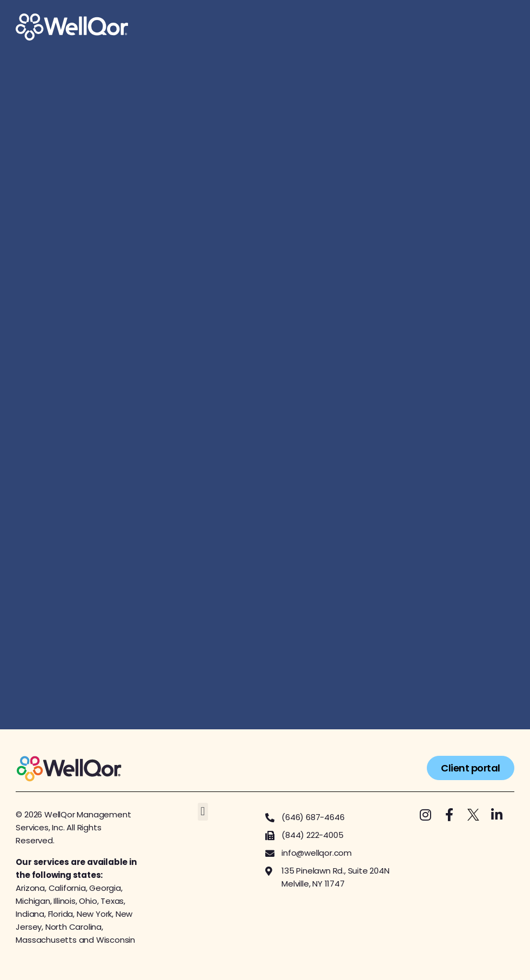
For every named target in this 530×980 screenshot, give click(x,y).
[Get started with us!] (265, 389)
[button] (203, 812)
